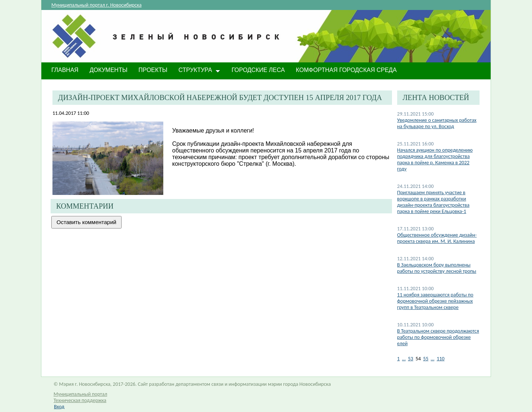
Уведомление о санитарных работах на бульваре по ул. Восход (437, 123)
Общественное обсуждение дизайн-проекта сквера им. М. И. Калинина (437, 238)
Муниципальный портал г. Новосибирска (96, 5)
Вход (59, 407)
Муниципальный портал (80, 394)
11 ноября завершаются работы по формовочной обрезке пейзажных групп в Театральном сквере (435, 301)
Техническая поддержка (80, 400)
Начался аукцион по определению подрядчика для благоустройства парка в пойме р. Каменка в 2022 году (435, 159)
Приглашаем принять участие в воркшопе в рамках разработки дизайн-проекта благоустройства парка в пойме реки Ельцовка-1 (433, 202)
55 (426, 359)
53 (410, 359)
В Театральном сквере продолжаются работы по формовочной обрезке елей (438, 337)
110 (441, 359)
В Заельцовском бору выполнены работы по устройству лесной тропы (437, 268)
